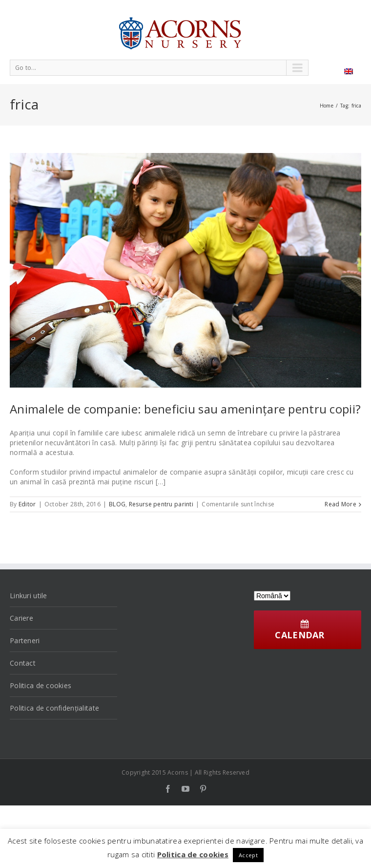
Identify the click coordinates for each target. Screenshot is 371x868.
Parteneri (25, 640)
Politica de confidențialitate (54, 708)
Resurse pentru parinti (161, 504)
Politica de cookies (41, 685)
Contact (23, 663)
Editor (27, 504)
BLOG (117, 504)
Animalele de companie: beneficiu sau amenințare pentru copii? (185, 409)
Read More (340, 504)
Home (327, 106)
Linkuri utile (29, 596)
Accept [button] (248, 855)
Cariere (21, 618)
